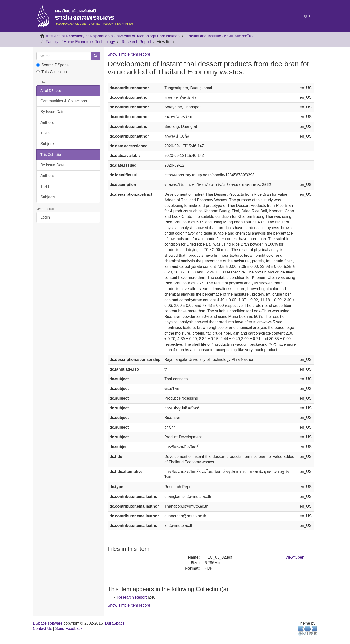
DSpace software (48, 623)
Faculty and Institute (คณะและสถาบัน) (219, 36)
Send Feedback (69, 629)
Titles (45, 133)
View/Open (295, 557)
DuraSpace (115, 623)
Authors (47, 122)
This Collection (52, 72)
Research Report (136, 42)
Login (45, 217)
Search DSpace (52, 65)
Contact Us (42, 629)
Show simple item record (129, 54)
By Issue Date (52, 112)
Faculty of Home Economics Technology (80, 42)
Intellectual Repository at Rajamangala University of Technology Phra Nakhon (113, 36)
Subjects (48, 144)
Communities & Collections (64, 101)
